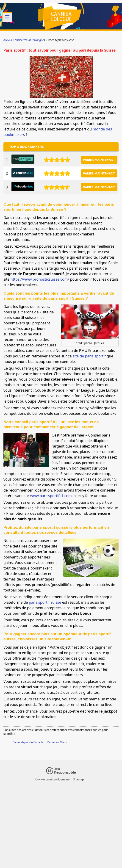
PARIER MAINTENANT (99, 160)
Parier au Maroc (58, 742)
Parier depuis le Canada (28, 742)
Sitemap (78, 779)
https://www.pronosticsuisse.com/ (40, 279)
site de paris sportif (89, 356)
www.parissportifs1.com (51, 496)
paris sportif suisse (45, 602)
